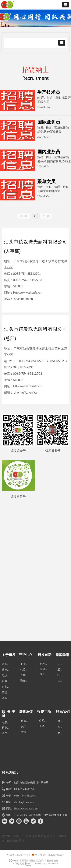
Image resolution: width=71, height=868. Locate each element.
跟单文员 (46, 182)
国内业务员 (49, 152)
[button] (66, 5)
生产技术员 (49, 92)
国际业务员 (49, 122)
